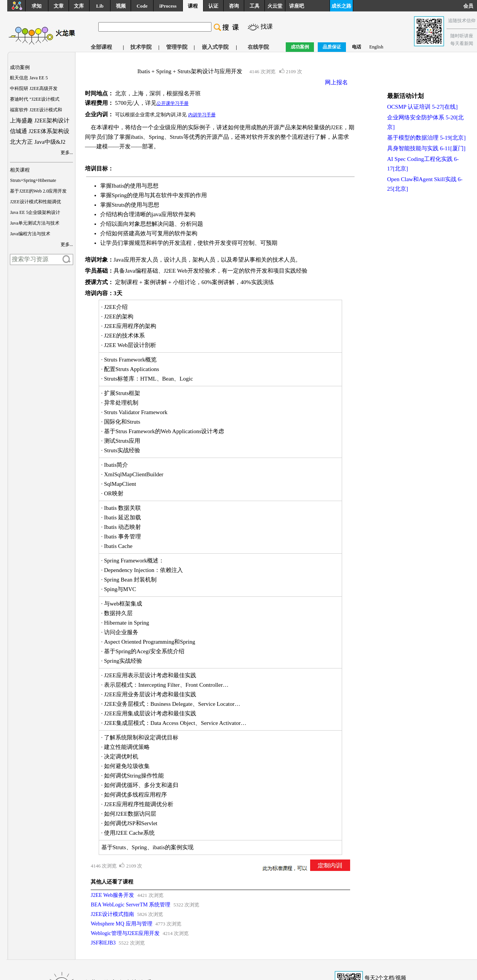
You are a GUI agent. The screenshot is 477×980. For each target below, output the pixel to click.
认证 (213, 6)
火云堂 (275, 6)
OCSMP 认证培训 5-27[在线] (422, 107)
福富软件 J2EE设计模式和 (36, 110)
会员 (470, 6)
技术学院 (141, 47)
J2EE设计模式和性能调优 (35, 202)
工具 (255, 6)
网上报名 (336, 82)
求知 (37, 6)
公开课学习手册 (173, 103)
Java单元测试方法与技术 (34, 223)
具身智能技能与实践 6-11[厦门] (426, 148)
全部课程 (101, 47)
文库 (79, 6)
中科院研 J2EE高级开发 (34, 88)
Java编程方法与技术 (30, 234)
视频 (121, 6)
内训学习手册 (202, 115)
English (376, 47)
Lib (100, 6)
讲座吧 (297, 6)
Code (142, 6)
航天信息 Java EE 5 (29, 78)
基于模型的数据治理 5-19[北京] (426, 138)
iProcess (168, 6)
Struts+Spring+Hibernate (33, 180)
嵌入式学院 (215, 47)
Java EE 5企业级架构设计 (35, 212)
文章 (59, 6)
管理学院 (177, 47)
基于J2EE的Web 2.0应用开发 (38, 191)
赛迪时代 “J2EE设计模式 (35, 99)
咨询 (234, 6)
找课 (267, 27)
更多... (67, 153)
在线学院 (258, 47)
